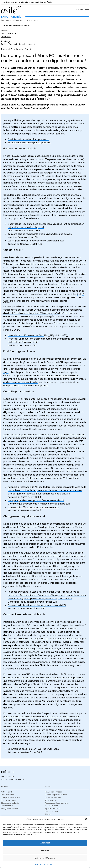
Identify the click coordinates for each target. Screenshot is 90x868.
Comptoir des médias (11, 797)
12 (83, 294)
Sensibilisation (7, 806)
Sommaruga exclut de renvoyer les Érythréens (33, 749)
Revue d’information (54, 792)
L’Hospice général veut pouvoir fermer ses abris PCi (36, 500)
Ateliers (48, 814)
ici (83, 105)
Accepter (45, 843)
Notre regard (6, 792)
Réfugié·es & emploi (9, 809)
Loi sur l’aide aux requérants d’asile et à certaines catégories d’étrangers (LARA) (43, 311)
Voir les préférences (45, 858)
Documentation (8, 795)
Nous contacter (8, 777)
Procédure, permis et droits (56, 795)
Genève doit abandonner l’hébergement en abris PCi (37, 605)
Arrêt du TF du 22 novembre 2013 (26, 335)
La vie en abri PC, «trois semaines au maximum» (33, 507)
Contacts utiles (52, 806)
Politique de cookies (44, 864)
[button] (86, 819)
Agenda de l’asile (53, 809)
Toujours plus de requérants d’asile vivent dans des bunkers (40, 234)
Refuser (45, 850)
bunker (4, 31)
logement (6, 36)
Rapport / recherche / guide (17, 49)
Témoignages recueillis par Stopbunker (29, 143)
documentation (9, 33)
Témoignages (51, 800)
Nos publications (52, 811)
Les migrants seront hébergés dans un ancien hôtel (36, 241)
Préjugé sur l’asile (8, 800)
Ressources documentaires (57, 803)
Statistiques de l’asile (10, 803)
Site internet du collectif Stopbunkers (28, 139)
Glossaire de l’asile (53, 797)
